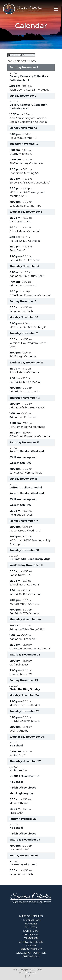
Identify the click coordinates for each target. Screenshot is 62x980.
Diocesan (33, 973)
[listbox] (21, 55)
